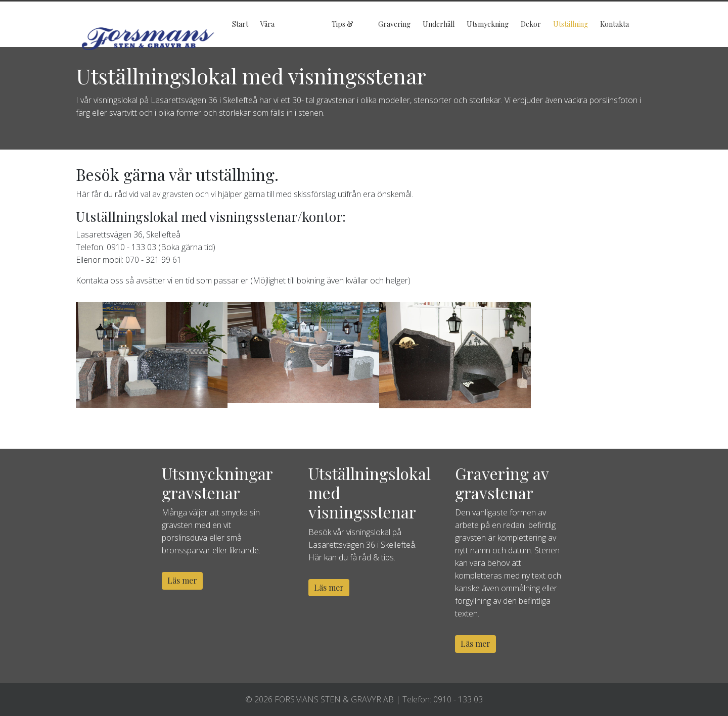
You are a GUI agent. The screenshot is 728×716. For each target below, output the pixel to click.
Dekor (531, 24)
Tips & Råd (343, 33)
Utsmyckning (488, 24)
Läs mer (182, 580)
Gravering (394, 24)
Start (240, 24)
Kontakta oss (615, 33)
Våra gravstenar (278, 33)
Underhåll (439, 24)
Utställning (571, 24)
